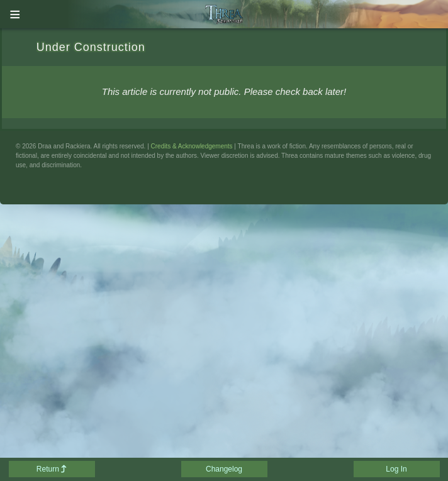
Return (52, 469)
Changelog (224, 469)
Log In (396, 469)
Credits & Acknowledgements (192, 146)
